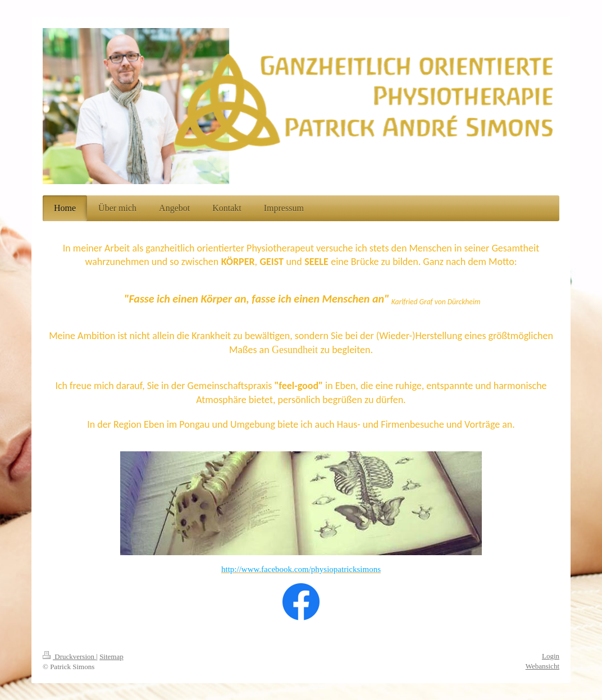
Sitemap (111, 656)
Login (551, 656)
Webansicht (542, 666)
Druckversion (69, 656)
